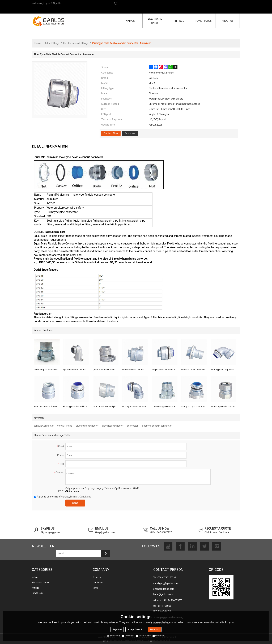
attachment (72, 491)
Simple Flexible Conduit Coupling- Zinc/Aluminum (135, 370)
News (95, 588)
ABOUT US (228, 21)
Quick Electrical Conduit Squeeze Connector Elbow (76, 370)
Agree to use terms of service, (63, 497)
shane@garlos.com (164, 589)
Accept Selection (136, 629)
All (46, 43)
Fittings (56, 43)
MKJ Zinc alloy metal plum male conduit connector (106, 407)
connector (133, 426)
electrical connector (113, 426)
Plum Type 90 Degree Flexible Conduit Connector (224, 370)
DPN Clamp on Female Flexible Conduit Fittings (47, 370)
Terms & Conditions (80, 497)
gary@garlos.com (169, 583)
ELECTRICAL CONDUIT (155, 21)
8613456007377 (173, 600)
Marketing (159, 636)
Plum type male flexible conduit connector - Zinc (76, 407)
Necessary (114, 636)
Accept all (155, 629)
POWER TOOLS (203, 21)
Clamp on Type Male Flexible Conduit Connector (194, 407)
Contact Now (111, 133)
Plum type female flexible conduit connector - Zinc (47, 407)
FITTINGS (179, 21)
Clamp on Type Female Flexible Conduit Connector (165, 407)
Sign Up (57, 3)
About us (97, 577)
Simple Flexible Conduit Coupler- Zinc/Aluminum (165, 370)
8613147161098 (162, 606)
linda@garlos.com (163, 594)
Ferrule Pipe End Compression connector (224, 407)
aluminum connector (87, 426)
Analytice (128, 636)
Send (75, 503)
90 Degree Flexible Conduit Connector (135, 407)
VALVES (130, 21)
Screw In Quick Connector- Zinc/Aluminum (194, 370)
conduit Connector (44, 426)
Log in (47, 3)
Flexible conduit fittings (76, 43)
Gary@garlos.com (105, 532)
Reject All (117, 629)
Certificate (98, 583)
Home (38, 43)
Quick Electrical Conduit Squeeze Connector (106, 370)
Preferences (143, 636)
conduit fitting (65, 426)
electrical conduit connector (157, 426)
